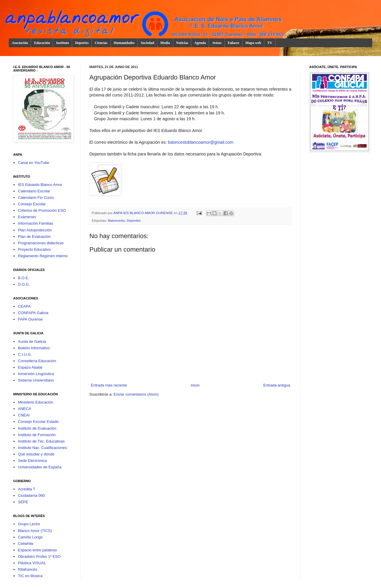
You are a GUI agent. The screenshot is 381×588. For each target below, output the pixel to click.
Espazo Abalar (30, 367)
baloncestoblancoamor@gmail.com (201, 142)
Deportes (82, 43)
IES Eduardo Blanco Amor (40, 185)
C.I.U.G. (25, 354)
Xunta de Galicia (32, 342)
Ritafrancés (28, 569)
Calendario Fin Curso (36, 198)
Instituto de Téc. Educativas (41, 441)
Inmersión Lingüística (36, 374)
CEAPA (24, 306)
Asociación (20, 43)
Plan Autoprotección (35, 230)
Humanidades (124, 43)
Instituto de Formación (37, 435)
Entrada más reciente (109, 385)
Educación (42, 43)
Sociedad (147, 43)
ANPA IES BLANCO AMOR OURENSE (144, 213)
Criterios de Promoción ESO (42, 210)
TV (270, 43)
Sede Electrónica (32, 461)
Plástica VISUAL (32, 563)
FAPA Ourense (30, 319)
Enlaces (233, 43)
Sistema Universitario (36, 380)
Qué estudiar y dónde (36, 454)
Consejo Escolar (32, 204)
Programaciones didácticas (41, 243)
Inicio (195, 385)
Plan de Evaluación (34, 237)
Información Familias (35, 223)
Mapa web (253, 43)
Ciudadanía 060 (31, 495)
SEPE (23, 502)
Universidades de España (40, 467)
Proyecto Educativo (34, 249)
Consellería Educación (37, 361)
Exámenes (27, 217)
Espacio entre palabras (37, 550)
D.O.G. (24, 284)
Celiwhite (26, 544)
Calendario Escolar (34, 191)
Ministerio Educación (35, 402)
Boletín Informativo (34, 348)
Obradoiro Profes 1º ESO (39, 556)
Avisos (217, 43)
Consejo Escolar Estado (38, 422)
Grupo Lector (29, 524)
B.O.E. (23, 278)
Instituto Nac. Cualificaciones (42, 448)
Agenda (200, 43)
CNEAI (24, 415)
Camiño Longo (30, 537)
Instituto (62, 43)
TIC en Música (30, 576)
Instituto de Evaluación (37, 428)
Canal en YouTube (34, 163)
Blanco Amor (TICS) (35, 531)
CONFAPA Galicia (33, 313)
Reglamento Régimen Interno (43, 256)
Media (165, 43)
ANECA (24, 409)
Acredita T (27, 489)
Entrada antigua (277, 385)
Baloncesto (116, 220)
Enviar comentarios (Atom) (136, 394)
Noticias (182, 43)
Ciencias (101, 43)
